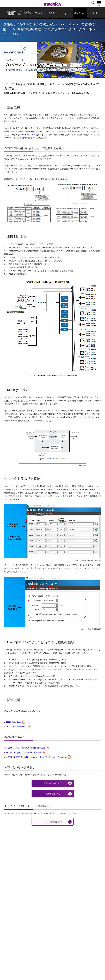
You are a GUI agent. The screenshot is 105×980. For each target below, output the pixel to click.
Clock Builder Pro (27, 135)
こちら (47, 421)
